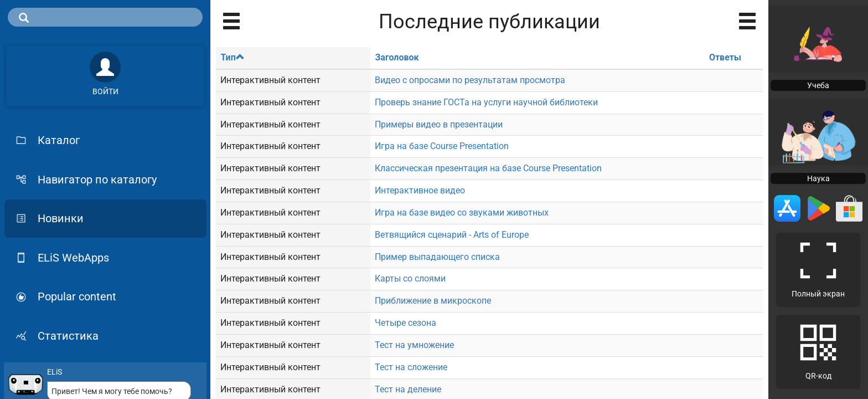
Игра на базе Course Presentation (442, 146)
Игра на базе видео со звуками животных (462, 213)
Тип (232, 57)
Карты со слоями (410, 278)
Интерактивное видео (420, 190)
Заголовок (397, 57)
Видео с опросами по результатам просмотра (470, 80)
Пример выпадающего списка (437, 257)
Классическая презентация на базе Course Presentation (488, 168)
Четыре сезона (405, 323)
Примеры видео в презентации (439, 124)
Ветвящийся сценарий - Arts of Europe (452, 235)
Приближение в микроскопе (433, 301)
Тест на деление (408, 389)
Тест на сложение (411, 367)
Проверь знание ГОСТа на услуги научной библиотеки (486, 102)
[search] (105, 17)
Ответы (725, 57)
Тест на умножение (414, 345)
